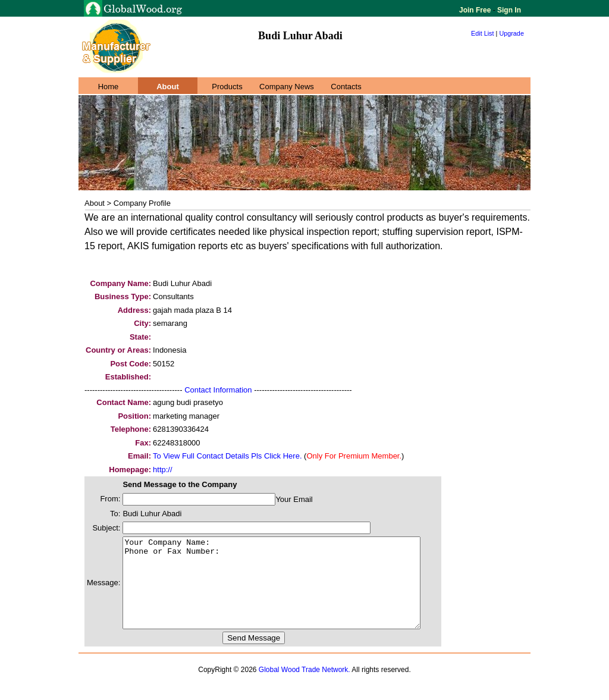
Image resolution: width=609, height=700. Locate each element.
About (168, 87)
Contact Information (218, 390)
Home (109, 87)
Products (227, 87)
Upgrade (511, 33)
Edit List (483, 33)
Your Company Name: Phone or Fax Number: (289, 592)
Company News (287, 87)
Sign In (508, 10)
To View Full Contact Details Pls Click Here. (227, 456)
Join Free (476, 10)
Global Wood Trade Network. (304, 688)
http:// (163, 470)
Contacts (346, 87)
